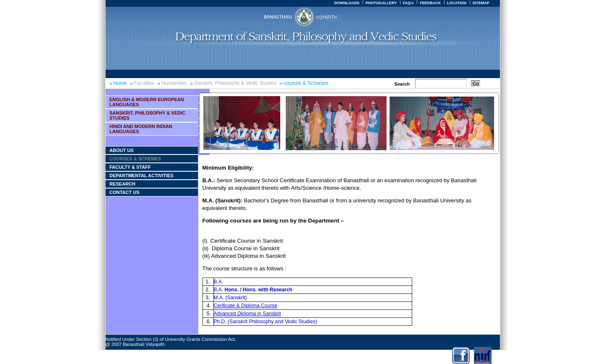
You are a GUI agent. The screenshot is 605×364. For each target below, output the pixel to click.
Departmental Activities (142, 175)
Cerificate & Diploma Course (246, 306)
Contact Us (125, 192)
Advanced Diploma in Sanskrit (247, 314)
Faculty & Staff (130, 167)
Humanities (174, 83)
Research (123, 184)
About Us (122, 150)
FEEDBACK (430, 3)
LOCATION (457, 3)
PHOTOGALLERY (381, 3)
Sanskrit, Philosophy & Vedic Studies (235, 83)
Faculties (144, 83)
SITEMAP (481, 3)
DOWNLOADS (347, 3)
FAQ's (408, 3)
